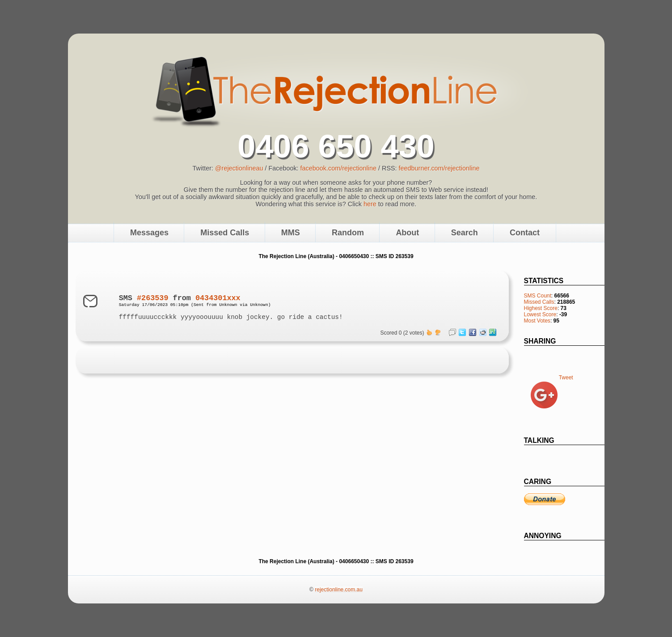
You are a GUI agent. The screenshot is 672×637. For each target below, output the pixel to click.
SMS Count (538, 296)
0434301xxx (218, 298)
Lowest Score (540, 314)
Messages (149, 233)
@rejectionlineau (239, 168)
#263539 (153, 298)
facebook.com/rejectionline (338, 168)
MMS (291, 233)
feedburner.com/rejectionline (439, 168)
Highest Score (541, 308)
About (407, 233)
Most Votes (537, 321)
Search (465, 233)
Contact (525, 233)
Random (348, 233)
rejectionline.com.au (339, 590)
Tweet (566, 378)
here (370, 204)
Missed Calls (225, 233)
